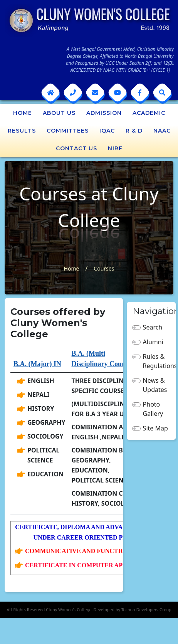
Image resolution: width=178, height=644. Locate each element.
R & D (134, 131)
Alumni (153, 342)
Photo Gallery (153, 409)
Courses (104, 268)
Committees (68, 131)
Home (23, 113)
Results (22, 131)
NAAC (162, 131)
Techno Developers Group (146, 610)
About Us (59, 113)
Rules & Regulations (157, 361)
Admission (104, 113)
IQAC (107, 131)
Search (153, 327)
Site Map (155, 428)
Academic (149, 113)
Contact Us (76, 148)
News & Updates (155, 385)
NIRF (115, 148)
